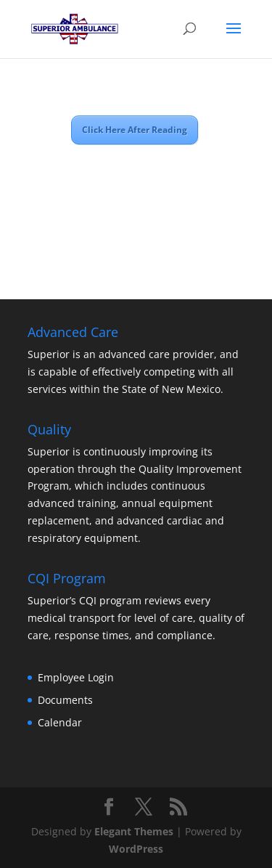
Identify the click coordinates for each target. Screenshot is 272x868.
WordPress (136, 849)
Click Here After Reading (135, 130)
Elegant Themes (134, 831)
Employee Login (76, 677)
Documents (65, 700)
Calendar (60, 722)
